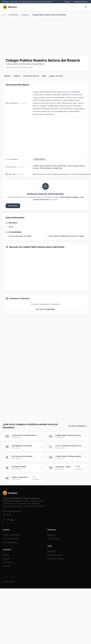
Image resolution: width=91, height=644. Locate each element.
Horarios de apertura (31, 76)
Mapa (44, 76)
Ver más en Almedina (78, 426)
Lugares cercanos (56, 76)
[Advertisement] (34, 35)
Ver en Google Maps (45, 309)
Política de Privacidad (56, 559)
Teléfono (17, 76)
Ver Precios (13, 206)
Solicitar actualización (11, 535)
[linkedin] (12, 520)
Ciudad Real (13, 15)
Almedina (25, 15)
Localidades (8, 562)
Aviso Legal (52, 551)
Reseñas (8, 76)
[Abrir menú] (86, 7)
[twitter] (4, 520)
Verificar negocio (54, 539)
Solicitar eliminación (11, 542)
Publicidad (51, 535)
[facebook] (8, 520)
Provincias (7, 566)
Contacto (6, 559)
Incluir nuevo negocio (11, 539)
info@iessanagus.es (81, 2)
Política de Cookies (55, 555)
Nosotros (6, 555)
